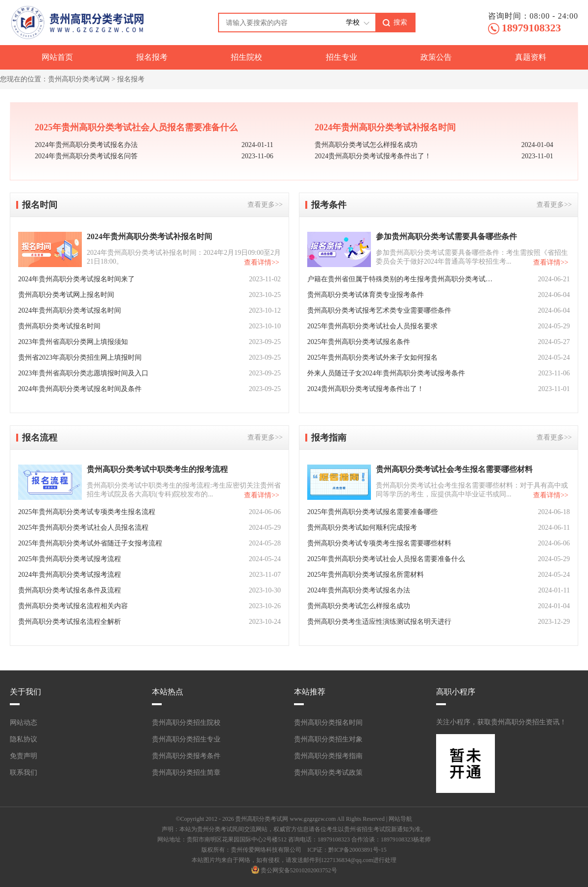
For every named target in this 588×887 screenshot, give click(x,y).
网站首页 (57, 57)
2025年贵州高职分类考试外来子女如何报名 (372, 357)
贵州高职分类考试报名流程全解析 (70, 622)
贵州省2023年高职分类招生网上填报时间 (80, 357)
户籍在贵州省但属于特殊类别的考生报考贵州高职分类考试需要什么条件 (400, 279)
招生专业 (342, 57)
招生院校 (246, 57)
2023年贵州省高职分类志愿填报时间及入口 (83, 373)
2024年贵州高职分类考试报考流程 (70, 575)
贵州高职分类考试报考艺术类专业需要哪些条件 (379, 310)
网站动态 (24, 723)
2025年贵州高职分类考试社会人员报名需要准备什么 (136, 127)
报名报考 (152, 57)
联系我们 (24, 773)
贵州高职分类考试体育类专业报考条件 (366, 295)
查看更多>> (265, 205)
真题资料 (531, 57)
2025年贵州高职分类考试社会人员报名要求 (372, 326)
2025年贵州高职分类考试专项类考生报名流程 (87, 512)
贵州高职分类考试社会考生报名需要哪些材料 (454, 469)
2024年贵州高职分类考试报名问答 (86, 156)
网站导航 (400, 819)
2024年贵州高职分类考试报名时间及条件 (80, 389)
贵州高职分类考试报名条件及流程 (70, 590)
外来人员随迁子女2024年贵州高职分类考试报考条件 (386, 373)
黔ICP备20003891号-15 (357, 850)
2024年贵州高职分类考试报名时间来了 (76, 279)
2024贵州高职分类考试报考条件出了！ (373, 156)
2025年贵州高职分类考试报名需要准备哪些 (372, 512)
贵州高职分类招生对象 (328, 739)
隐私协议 (24, 739)
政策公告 (436, 57)
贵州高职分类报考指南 (328, 756)
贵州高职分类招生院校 (186, 723)
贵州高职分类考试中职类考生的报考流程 (157, 469)
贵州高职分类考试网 (79, 79)
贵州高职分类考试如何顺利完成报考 (362, 528)
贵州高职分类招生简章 (186, 773)
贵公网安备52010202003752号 (299, 870)
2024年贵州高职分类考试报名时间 (70, 310)
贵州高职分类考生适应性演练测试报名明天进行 (379, 622)
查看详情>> (262, 262)
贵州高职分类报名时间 (328, 723)
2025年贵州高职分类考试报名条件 (359, 342)
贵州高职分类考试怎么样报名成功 (366, 145)
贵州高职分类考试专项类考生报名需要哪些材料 (379, 543)
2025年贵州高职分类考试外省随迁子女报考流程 (90, 543)
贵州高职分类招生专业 (186, 739)
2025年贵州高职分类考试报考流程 (70, 559)
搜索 (400, 22)
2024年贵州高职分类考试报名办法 (86, 145)
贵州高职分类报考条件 (186, 756)
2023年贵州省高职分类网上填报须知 (73, 342)
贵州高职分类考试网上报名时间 (66, 295)
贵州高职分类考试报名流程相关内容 (73, 606)
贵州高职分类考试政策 (328, 773)
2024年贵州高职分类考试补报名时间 (385, 127)
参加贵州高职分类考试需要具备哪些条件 (446, 236)
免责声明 (24, 756)
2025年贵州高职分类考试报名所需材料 (366, 575)
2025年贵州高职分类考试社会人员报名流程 (83, 528)
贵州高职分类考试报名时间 (59, 326)
